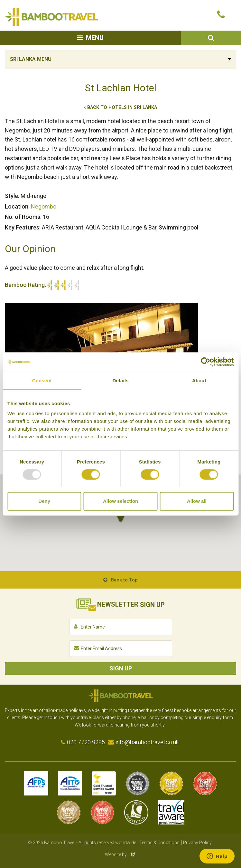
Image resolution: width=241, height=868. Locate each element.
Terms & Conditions (159, 843)
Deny (44, 501)
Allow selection (120, 501)
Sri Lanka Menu (31, 59)
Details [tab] (121, 380)
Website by (121, 854)
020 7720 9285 (86, 742)
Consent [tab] (42, 380)
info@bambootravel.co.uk (147, 742)
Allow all (197, 501)
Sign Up (121, 668)
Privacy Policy (197, 843)
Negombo (44, 206)
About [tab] (199, 380)
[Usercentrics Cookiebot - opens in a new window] (205, 362)
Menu (95, 38)
